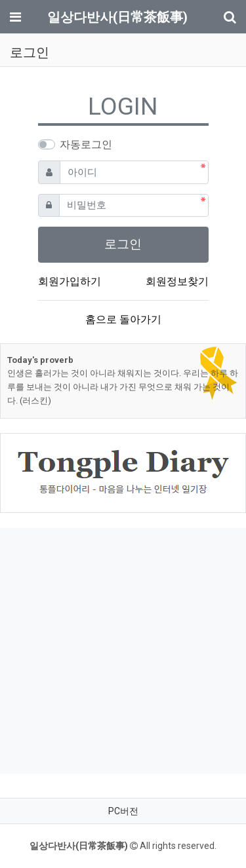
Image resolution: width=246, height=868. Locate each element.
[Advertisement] (123, 651)
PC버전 (123, 811)
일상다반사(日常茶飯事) (117, 17)
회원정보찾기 (177, 281)
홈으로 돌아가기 (123, 319)
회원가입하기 (70, 281)
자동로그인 (86, 144)
